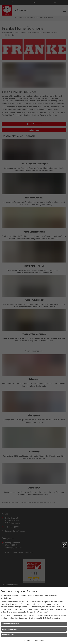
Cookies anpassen (8, 635)
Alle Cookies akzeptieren (11, 624)
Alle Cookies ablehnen (10, 629)
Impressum (28, 641)
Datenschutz (39, 641)
